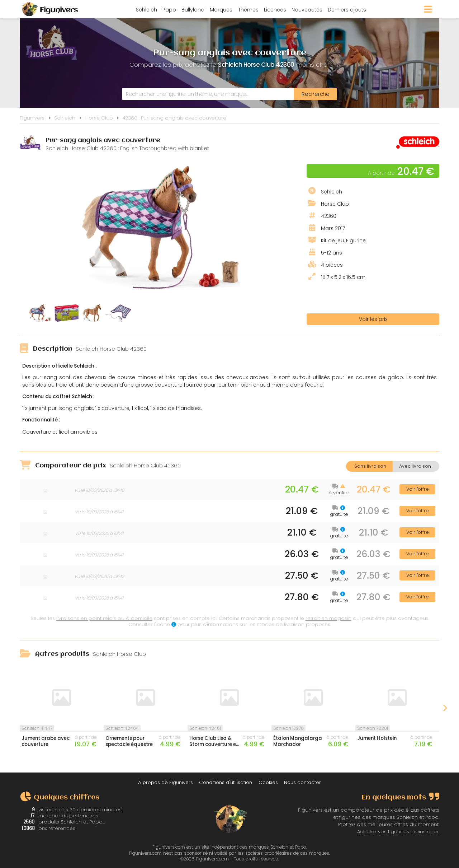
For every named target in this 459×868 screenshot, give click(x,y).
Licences (275, 10)
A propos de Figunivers (165, 782)
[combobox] (229, 94)
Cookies (268, 782)
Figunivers (50, 9)
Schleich (146, 10)
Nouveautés (307, 10)
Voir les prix (373, 319)
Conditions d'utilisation (226, 782)
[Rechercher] (316, 94)
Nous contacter (302, 782)
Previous (14, 708)
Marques (221, 10)
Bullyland (193, 10)
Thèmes (248, 10)
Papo (169, 10)
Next (445, 708)
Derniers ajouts (347, 10)
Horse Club (99, 118)
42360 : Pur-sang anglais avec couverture (174, 118)
